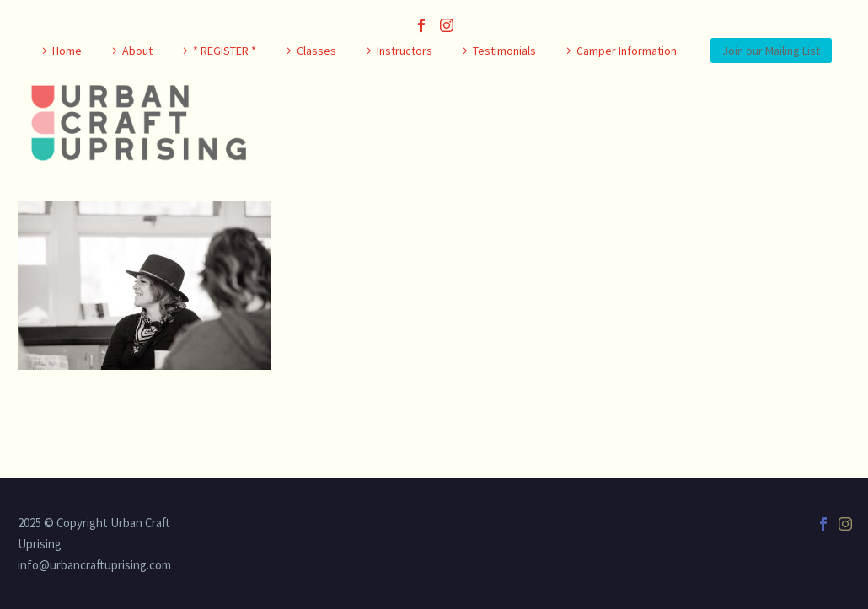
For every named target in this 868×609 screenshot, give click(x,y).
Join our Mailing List (771, 51)
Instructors (405, 51)
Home (67, 51)
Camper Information (627, 51)
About (137, 51)
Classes (316, 51)
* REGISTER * (225, 51)
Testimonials (504, 51)
